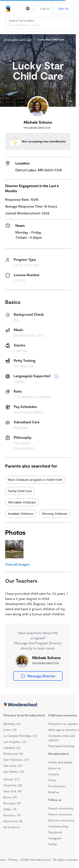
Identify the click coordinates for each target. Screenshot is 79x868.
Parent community (61, 808)
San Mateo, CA (14, 772)
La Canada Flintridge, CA (20, 736)
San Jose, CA (13, 766)
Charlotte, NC (13, 785)
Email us (54, 792)
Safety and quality (60, 762)
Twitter (53, 844)
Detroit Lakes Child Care (18, 39)
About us (54, 768)
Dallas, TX (10, 809)
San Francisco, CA (16, 760)
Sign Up (63, 8)
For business (57, 786)
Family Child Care (20, 491)
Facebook (55, 832)
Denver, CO (11, 779)
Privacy (13, 860)
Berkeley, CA (12, 724)
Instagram (55, 838)
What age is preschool (64, 730)
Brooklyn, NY (12, 803)
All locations (12, 827)
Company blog (58, 826)
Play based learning (61, 746)
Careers (54, 774)
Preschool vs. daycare (63, 724)
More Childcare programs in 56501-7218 (35, 480)
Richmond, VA (13, 821)
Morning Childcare (55, 514)
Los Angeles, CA (15, 742)
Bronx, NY (10, 797)
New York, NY (13, 791)
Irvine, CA (10, 730)
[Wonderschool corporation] (38, 705)
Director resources (61, 820)
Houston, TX (12, 815)
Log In (45, 8)
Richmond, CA (13, 754)
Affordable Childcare (22, 502)
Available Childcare (21, 514)
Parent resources (60, 814)
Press (52, 780)
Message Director (38, 676)
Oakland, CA (12, 748)
